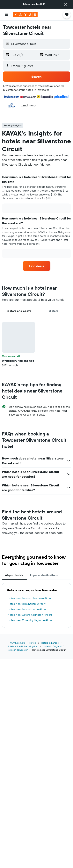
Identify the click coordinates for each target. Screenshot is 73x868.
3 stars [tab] (54, 311)
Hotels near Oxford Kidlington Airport (30, 615)
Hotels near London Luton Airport (28, 609)
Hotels (33, 643)
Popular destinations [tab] (44, 575)
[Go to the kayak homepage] (25, 15)
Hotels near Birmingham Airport (27, 604)
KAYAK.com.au (17, 643)
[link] (37, 266)
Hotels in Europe (50, 643)
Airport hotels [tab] (14, 575)
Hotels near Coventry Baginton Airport (31, 620)
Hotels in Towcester (17, 650)
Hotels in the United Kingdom (23, 646)
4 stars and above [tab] (19, 311)
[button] (66, 4)
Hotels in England (52, 646)
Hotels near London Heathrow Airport (30, 598)
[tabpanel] (36, 344)
